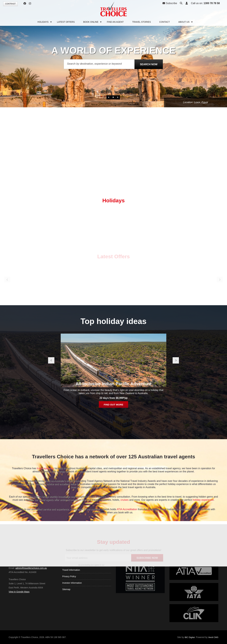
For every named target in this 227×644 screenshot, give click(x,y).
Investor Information (72, 601)
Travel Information (71, 588)
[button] (186, 3)
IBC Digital (189, 637)
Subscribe (170, 3)
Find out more (113, 500)
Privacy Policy (69, 594)
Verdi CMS (213, 637)
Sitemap (66, 607)
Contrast (10, 4)
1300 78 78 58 (211, 3)
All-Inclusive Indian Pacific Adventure (113, 479)
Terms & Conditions (72, 581)
